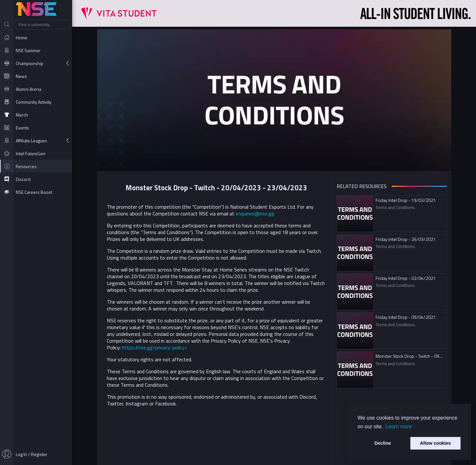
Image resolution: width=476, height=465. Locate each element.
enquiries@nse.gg (255, 214)
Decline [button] (383, 443)
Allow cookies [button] (435, 443)
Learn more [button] (399, 427)
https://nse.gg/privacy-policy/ (154, 347)
